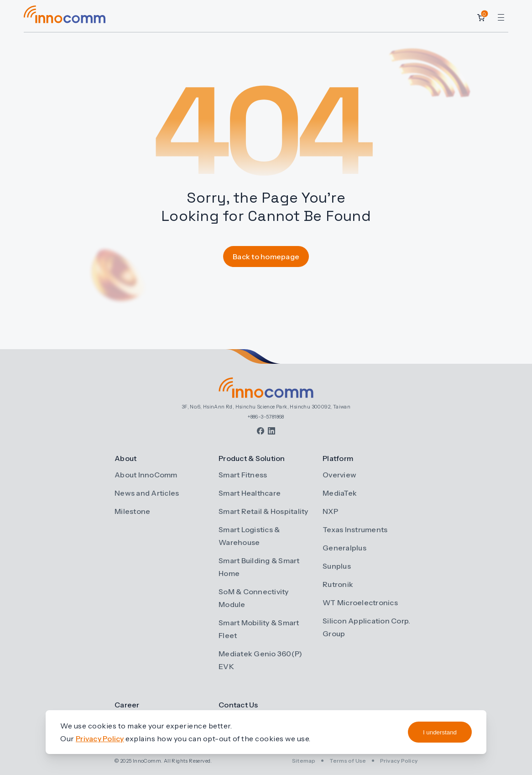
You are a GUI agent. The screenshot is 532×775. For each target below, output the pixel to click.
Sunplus (337, 566)
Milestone (132, 511)
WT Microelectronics (360, 602)
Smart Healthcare (250, 493)
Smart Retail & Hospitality (263, 511)
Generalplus (344, 548)
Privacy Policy (399, 761)
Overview (339, 475)
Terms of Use (348, 761)
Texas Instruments (355, 529)
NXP (330, 511)
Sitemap (304, 761)
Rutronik (338, 584)
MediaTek (340, 493)
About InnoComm (146, 475)
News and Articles (147, 493)
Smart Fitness (243, 475)
